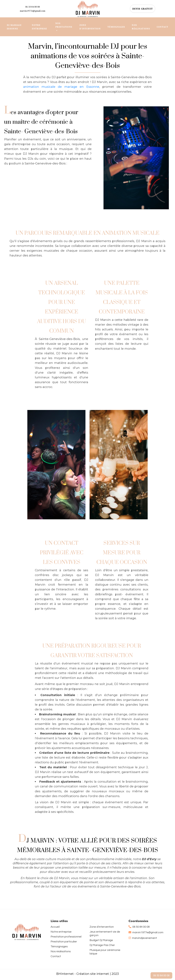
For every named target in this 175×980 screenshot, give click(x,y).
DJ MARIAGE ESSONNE (14, 27)
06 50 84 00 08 (33, 7)
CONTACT (162, 27)
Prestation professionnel (66, 937)
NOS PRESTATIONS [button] (64, 25)
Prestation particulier (64, 942)
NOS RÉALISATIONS (141, 27)
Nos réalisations (61, 951)
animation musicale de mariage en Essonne (61, 87)
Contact (56, 956)
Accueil (55, 927)
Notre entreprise (61, 932)
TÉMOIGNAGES (116, 27)
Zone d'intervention (102, 927)
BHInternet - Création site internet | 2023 (87, 974)
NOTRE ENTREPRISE (39, 27)
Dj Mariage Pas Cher (102, 945)
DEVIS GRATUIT (143, 9)
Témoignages (59, 947)
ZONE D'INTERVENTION (90, 27)
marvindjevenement (143, 938)
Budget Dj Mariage (101, 940)
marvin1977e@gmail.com (33, 11)
